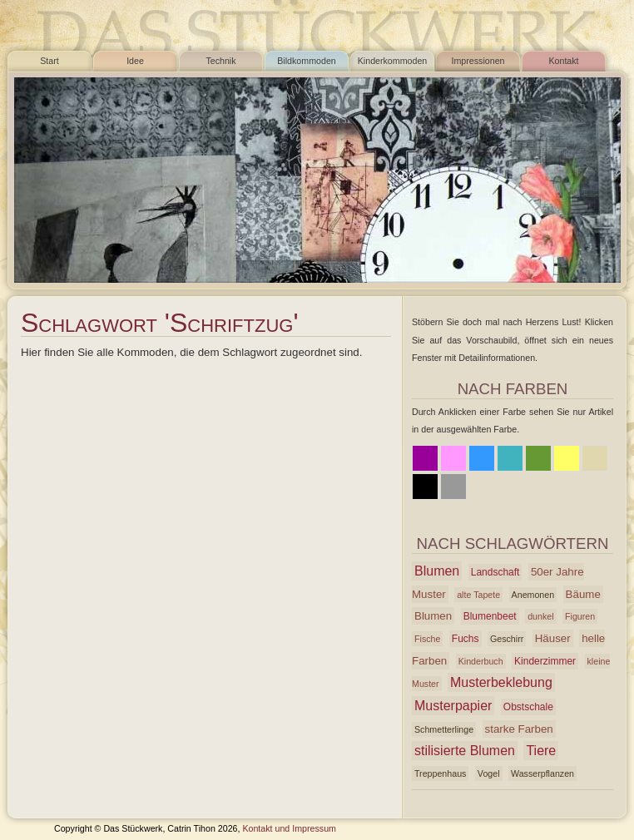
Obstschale (528, 707)
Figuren (580, 616)
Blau (482, 458)
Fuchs (466, 639)
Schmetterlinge (444, 729)
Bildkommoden (306, 61)
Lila (425, 458)
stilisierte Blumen (465, 751)
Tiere (541, 751)
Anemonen (533, 595)
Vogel (489, 773)
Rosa (453, 458)
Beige (595, 458)
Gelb (567, 458)
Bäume (583, 594)
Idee (135, 61)
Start (50, 61)
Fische (427, 639)
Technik (220, 61)
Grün (538, 458)
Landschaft (495, 572)
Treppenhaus (440, 773)
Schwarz (425, 487)
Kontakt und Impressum (289, 828)
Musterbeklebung (501, 682)
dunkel (540, 616)
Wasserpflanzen (542, 773)
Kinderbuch (481, 661)
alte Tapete (478, 595)
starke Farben (519, 729)
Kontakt (563, 61)
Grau (453, 487)
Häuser (553, 638)
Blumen (437, 571)
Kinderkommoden (393, 61)
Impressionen (478, 61)
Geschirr (507, 639)
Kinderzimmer (545, 661)
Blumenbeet (490, 616)
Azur (510, 458)
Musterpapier (453, 706)
